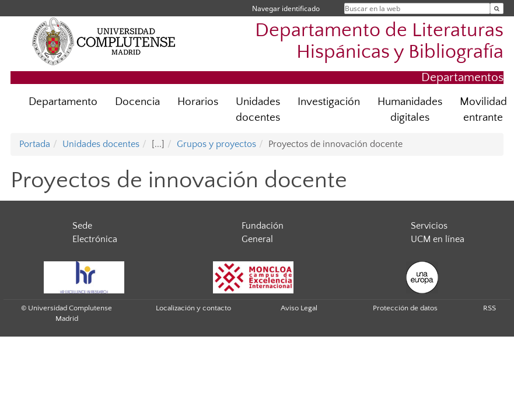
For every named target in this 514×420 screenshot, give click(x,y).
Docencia (137, 102)
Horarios (198, 102)
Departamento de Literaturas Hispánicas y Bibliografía (379, 41)
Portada (35, 144)
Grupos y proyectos (216, 144)
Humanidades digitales (410, 110)
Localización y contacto (193, 308)
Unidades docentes (258, 110)
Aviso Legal (299, 308)
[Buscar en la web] (497, 8)
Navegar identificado (286, 8)
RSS (489, 308)
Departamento (63, 102)
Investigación (329, 102)
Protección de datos (405, 308)
